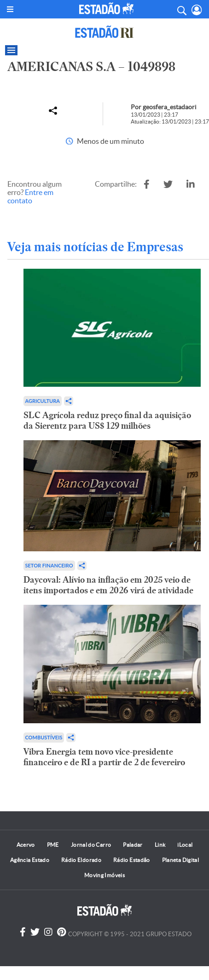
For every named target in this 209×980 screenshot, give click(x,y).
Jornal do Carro (91, 845)
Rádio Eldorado (81, 860)
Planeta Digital (180, 860)
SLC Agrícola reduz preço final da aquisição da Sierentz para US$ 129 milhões (107, 420)
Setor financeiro (49, 565)
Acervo (26, 845)
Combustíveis (44, 737)
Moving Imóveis (104, 875)
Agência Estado (30, 860)
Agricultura (43, 401)
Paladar (133, 845)
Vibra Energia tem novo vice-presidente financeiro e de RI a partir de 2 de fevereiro (104, 757)
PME (53, 845)
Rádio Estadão (132, 860)
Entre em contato (30, 196)
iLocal (185, 845)
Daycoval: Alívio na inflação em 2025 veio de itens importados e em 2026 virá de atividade (108, 585)
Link (160, 845)
